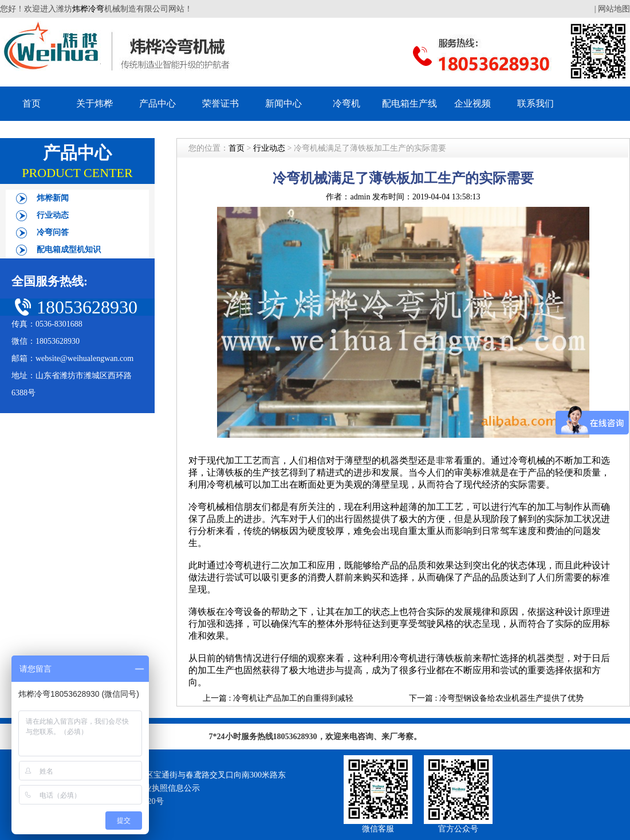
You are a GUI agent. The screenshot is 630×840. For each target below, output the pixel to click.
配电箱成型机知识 (69, 250)
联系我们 (535, 103)
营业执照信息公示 (168, 788)
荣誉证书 (220, 103)
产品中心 (157, 103)
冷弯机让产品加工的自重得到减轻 (293, 698)
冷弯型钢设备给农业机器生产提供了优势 (511, 698)
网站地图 (614, 9)
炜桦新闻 (53, 198)
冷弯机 (346, 103)
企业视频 (472, 103)
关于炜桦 (94, 103)
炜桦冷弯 (88, 9)
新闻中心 (283, 103)
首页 (31, 103)
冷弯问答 (53, 232)
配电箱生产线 (409, 103)
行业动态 (53, 215)
